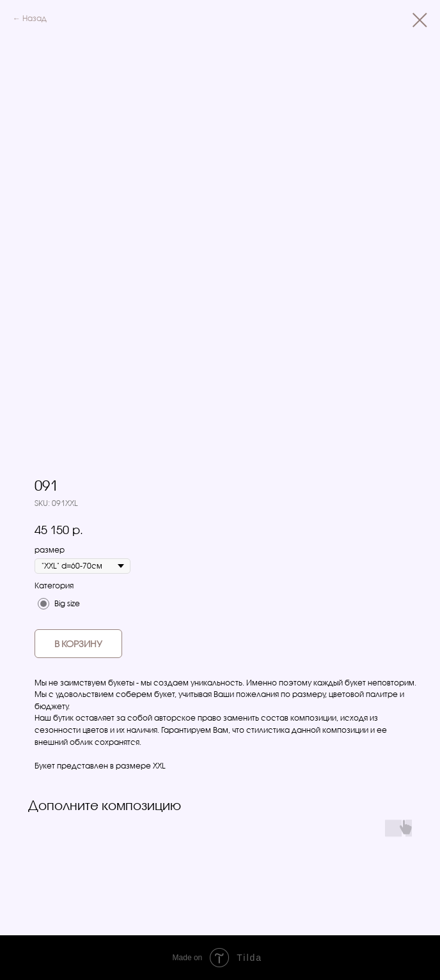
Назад (35, 18)
